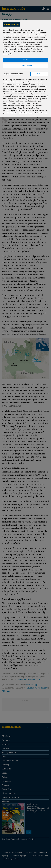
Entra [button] (39, 74)
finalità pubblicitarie (17, 103)
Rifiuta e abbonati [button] (26, 66)
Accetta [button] (25, 60)
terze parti (43, 92)
